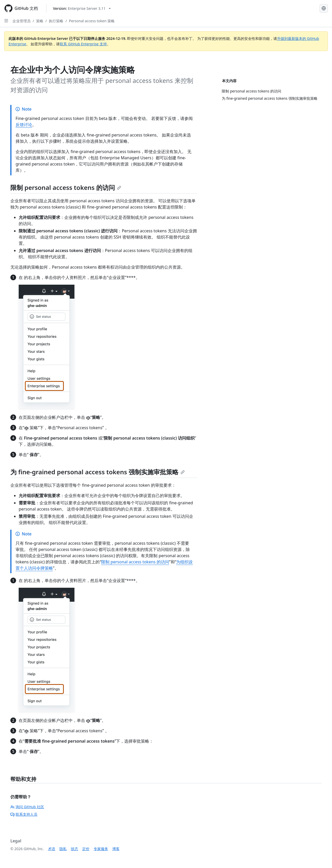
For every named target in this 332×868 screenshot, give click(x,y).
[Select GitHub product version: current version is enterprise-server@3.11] (82, 8)
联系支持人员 (24, 814)
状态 (74, 849)
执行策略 (56, 21)
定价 (86, 849)
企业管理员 (22, 21)
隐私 (63, 849)
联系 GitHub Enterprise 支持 (83, 44)
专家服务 (101, 849)
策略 (40, 21)
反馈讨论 (24, 125)
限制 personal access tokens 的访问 (66, 187)
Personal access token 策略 (92, 21)
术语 (52, 849)
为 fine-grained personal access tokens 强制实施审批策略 (98, 472)
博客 (116, 849)
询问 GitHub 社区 (27, 807)
